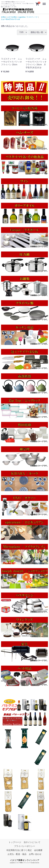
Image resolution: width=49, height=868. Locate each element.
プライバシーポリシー (25, 846)
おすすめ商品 (12, 17)
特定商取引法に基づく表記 (19, 850)
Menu (44, 3)
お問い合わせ (35, 854)
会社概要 (38, 850)
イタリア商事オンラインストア (25, 860)
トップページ (15, 842)
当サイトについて (32, 842)
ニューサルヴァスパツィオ (10, 19)
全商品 (3, 17)
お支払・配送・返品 (17, 854)
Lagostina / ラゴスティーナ (28, 17)
